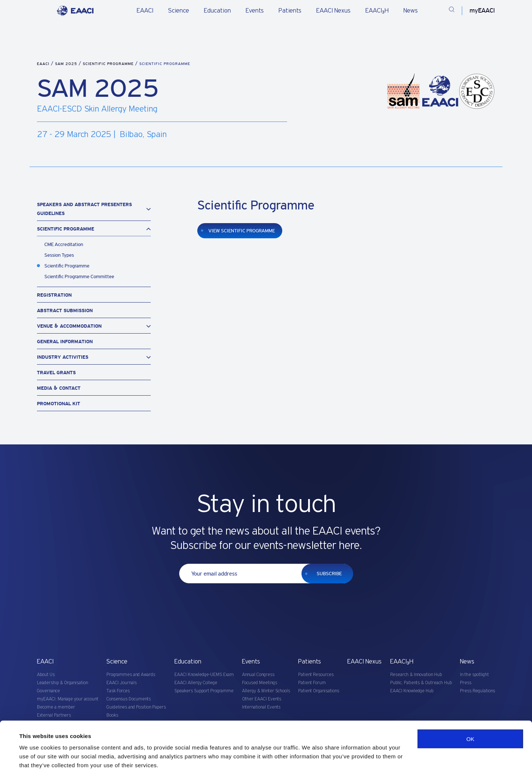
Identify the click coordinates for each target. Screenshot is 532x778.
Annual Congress (258, 675)
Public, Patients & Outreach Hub (421, 683)
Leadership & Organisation (62, 683)
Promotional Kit (59, 404)
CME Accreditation (64, 244)
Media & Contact (59, 388)
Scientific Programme (109, 64)
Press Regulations (478, 691)
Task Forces (118, 691)
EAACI (145, 11)
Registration (54, 295)
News (411, 11)
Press (466, 683)
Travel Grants (56, 373)
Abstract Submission (65, 310)
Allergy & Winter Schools (266, 691)
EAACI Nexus (333, 11)
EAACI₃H (377, 11)
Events (255, 11)
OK (470, 717)
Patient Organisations (319, 691)
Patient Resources (316, 675)
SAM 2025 (67, 64)
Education (217, 11)
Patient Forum (312, 683)
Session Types (59, 255)
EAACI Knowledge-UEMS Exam (204, 675)
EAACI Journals (122, 683)
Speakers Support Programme (204, 691)
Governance (48, 691)
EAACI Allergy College (196, 683)
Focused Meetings (260, 683)
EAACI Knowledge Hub (412, 691)
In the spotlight (474, 675)
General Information (65, 342)
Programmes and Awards (131, 675)
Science (179, 11)
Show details (36, 763)
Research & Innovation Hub (416, 675)
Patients (290, 11)
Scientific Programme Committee (79, 277)
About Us (46, 675)
